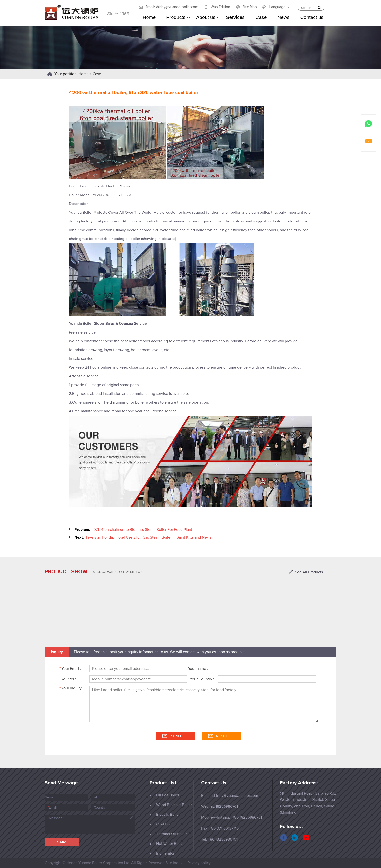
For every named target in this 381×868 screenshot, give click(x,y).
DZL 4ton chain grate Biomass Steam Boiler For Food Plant (143, 530)
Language (277, 7)
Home (149, 17)
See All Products (309, 572)
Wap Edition (220, 7)
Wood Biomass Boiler (174, 805)
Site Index (174, 863)
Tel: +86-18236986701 (219, 839)
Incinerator (165, 853)
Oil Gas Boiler (168, 795)
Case (261, 17)
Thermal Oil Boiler (172, 834)
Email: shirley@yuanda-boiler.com (172, 7)
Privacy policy (199, 863)
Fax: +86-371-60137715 (220, 828)
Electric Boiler (168, 815)
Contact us (312, 17)
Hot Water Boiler (170, 844)
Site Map (250, 7)
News (284, 17)
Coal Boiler (166, 824)
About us (208, 17)
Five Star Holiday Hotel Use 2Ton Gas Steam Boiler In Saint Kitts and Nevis (149, 537)
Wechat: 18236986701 (220, 806)
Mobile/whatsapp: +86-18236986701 (232, 817)
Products (178, 17)
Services (235, 17)
